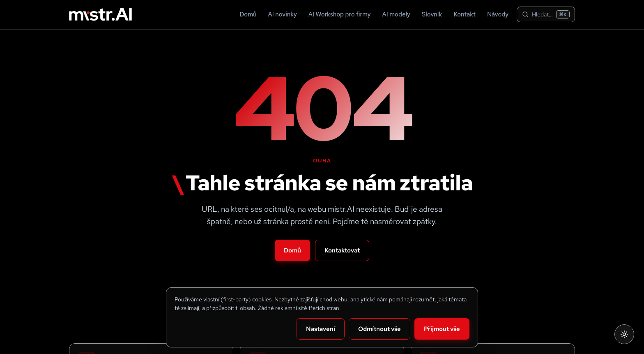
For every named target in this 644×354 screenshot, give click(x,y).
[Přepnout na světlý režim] (624, 334)
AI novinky (283, 14)
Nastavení (321, 329)
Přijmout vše (442, 329)
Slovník (432, 14)
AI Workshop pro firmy (340, 14)
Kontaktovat (342, 250)
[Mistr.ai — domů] (100, 14)
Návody (498, 14)
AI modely (396, 14)
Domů (248, 14)
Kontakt (465, 14)
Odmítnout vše (379, 329)
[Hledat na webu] (546, 14)
